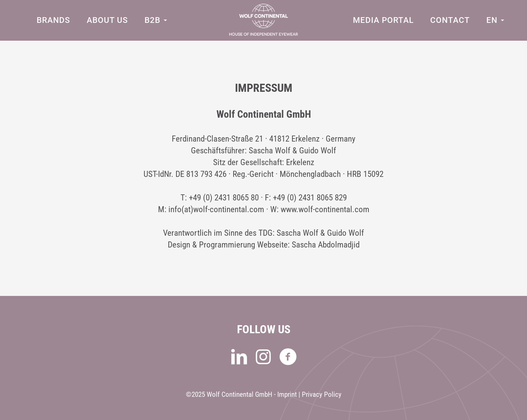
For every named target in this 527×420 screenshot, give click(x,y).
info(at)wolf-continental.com (216, 209)
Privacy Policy (322, 394)
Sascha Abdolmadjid (326, 245)
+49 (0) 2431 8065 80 (224, 198)
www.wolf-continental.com (325, 209)
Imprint (287, 394)
